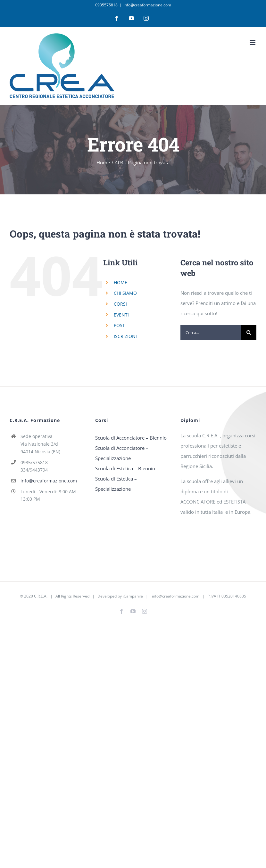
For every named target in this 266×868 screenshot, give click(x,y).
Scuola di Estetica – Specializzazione (116, 484)
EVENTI (121, 315)
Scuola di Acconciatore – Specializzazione (122, 453)
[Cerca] (249, 332)
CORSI (120, 304)
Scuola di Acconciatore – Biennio (131, 438)
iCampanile (133, 596)
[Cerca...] (211, 332)
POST (119, 325)
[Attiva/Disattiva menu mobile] (253, 42)
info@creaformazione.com (147, 5)
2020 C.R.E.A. (36, 596)
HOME (121, 282)
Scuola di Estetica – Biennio (125, 468)
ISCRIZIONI (125, 336)
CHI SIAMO (125, 293)
